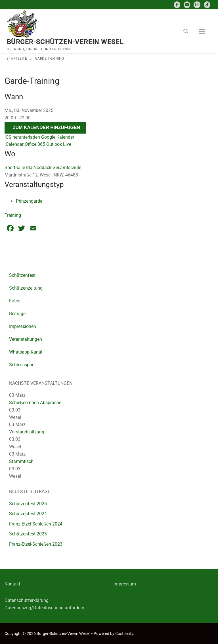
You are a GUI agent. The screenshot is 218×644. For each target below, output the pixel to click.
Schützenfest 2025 (28, 504)
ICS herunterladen (22, 137)
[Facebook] (177, 5)
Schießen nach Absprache (35, 403)
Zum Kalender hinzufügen (46, 127)
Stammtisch (21, 461)
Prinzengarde (29, 201)
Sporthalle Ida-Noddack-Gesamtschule (43, 168)
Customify (124, 633)
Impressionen (23, 326)
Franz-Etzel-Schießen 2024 (36, 524)
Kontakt (12, 584)
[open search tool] (186, 31)
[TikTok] (207, 5)
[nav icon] (202, 32)
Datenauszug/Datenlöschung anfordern (44, 608)
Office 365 (35, 144)
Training (13, 215)
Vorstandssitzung (27, 432)
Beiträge (17, 314)
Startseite (17, 59)
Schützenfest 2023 (28, 534)
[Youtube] (187, 5)
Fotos (15, 301)
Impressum (125, 584)
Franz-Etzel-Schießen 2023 (36, 544)
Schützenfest (22, 275)
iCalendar (14, 144)
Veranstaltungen (26, 339)
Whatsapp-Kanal (26, 352)
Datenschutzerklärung (27, 600)
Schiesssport (22, 365)
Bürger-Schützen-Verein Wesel (65, 42)
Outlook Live (59, 144)
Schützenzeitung (26, 288)
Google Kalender (58, 137)
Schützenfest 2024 (28, 514)
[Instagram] (197, 5)
